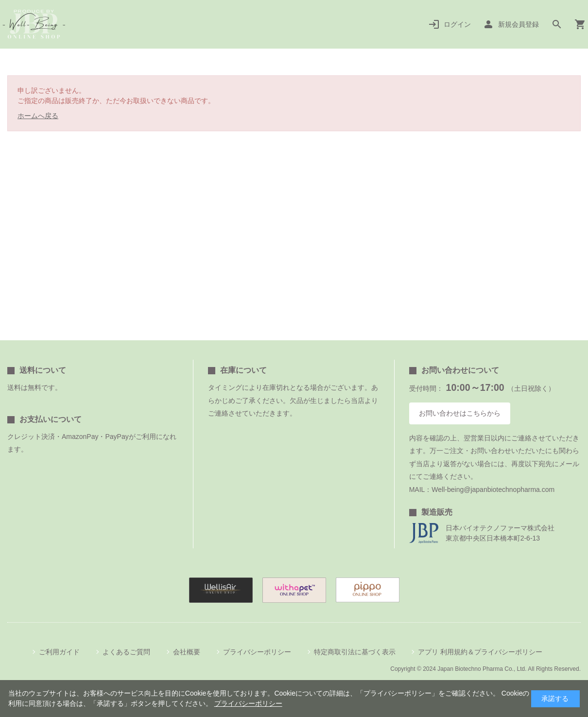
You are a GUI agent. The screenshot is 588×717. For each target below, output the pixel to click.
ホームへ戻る (38, 116)
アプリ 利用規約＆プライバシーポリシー (480, 652)
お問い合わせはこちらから (460, 413)
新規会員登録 (519, 24)
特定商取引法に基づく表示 (355, 652)
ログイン (457, 24)
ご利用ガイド (59, 652)
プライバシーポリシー (257, 652)
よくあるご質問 (126, 652)
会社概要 (187, 652)
